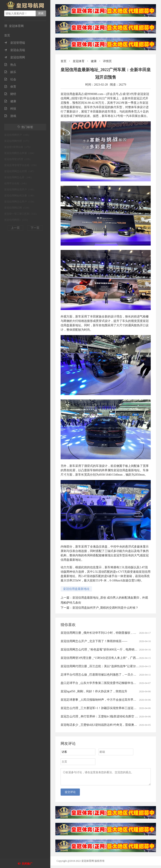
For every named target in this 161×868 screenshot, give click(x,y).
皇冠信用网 (15, 57)
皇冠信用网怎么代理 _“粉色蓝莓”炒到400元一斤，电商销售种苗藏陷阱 (106, 650)
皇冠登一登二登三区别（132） (21, 214)
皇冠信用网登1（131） (17, 220)
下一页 (35, 228)
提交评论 (70, 794)
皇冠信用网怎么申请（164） (20, 153)
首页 (7, 35)
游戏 (10, 116)
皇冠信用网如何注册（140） (20, 196)
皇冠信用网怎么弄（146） (19, 177)
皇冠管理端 (15, 43)
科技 (10, 109)
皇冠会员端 (15, 50)
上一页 (15, 228)
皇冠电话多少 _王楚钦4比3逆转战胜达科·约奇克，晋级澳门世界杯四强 (106, 725)
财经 (10, 94)
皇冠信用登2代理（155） (18, 159)
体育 (10, 87)
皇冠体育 (79, 61)
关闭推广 (27, 864)
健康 (10, 101)
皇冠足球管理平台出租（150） (21, 165)
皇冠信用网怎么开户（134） (20, 202)
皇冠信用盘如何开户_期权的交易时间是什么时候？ (105, 608)
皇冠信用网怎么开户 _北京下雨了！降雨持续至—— (94, 641)
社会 (10, 79)
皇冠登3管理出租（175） (18, 147)
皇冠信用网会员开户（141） (20, 189)
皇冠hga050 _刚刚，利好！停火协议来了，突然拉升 (94, 691)
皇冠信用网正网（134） (17, 208)
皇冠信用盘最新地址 (76, 589)
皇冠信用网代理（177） (17, 141)
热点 (10, 65)
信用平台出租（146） (16, 183)
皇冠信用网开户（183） (17, 135)
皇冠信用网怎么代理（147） (20, 171)
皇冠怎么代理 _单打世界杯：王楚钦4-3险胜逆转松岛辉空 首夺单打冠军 (107, 716)
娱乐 (10, 72)
